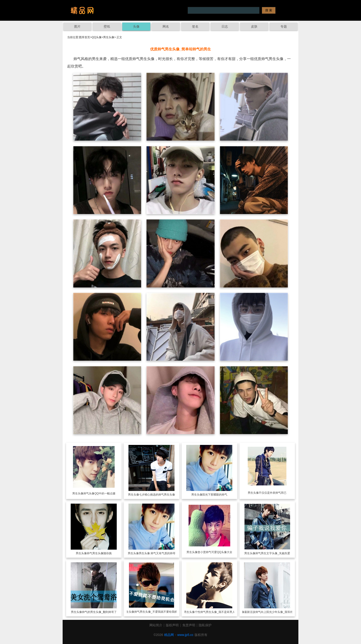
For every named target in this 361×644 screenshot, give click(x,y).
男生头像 (109, 37)
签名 (195, 26)
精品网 (169, 635)
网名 (166, 26)
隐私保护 (205, 625)
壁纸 (107, 26)
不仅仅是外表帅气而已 (273, 493)
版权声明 (172, 625)
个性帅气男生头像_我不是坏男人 (215, 612)
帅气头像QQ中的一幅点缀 (99, 493)
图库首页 (84, 37)
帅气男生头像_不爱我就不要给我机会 (157, 612)
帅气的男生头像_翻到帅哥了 (99, 612)
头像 (136, 26)
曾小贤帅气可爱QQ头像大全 (215, 552)
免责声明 (189, 625)
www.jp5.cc (185, 635)
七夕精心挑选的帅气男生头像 (157, 495)
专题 (284, 26)
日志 (225, 26)
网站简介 (156, 625)
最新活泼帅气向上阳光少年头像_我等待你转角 (273, 612)
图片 (77, 26)
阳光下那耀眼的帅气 (215, 495)
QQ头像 (97, 37)
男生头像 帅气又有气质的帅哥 (157, 553)
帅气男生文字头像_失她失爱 (273, 553)
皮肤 (254, 26)
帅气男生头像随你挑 (99, 553)
